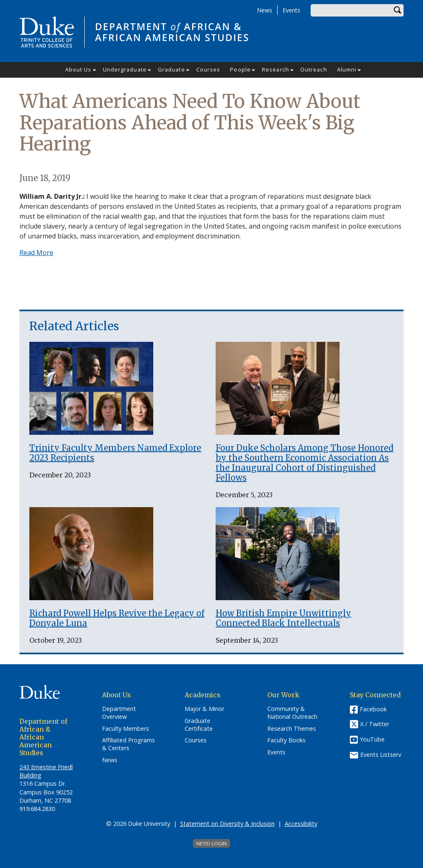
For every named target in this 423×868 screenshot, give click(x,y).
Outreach (314, 69)
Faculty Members (126, 729)
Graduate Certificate (199, 725)
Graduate (171, 69)
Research (276, 69)
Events (291, 10)
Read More (36, 253)
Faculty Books (286, 740)
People (240, 69)
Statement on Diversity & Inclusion (227, 824)
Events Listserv (381, 755)
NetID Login (211, 843)
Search (397, 10)
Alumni (347, 69)
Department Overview (119, 713)
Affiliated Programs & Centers (128, 744)
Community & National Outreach (292, 713)
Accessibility (301, 824)
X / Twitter (375, 724)
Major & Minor (204, 709)
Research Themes (292, 729)
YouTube (372, 739)
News (265, 10)
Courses (208, 69)
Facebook (373, 709)
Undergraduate (125, 69)
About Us (78, 69)
